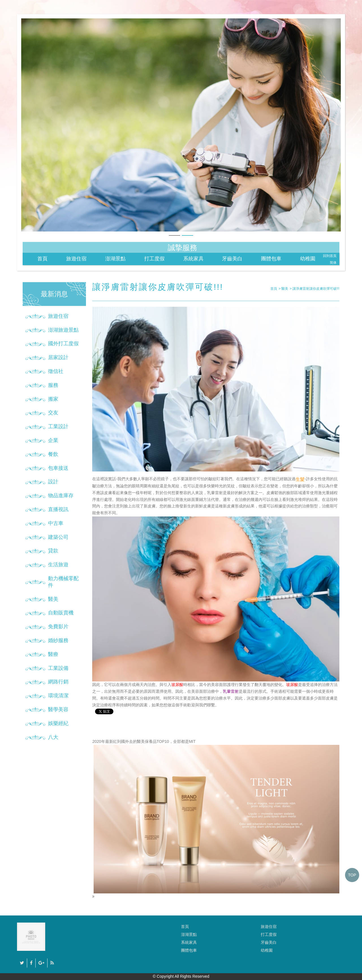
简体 (333, 263)
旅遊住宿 (76, 259)
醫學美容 (58, 709)
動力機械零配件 (63, 582)
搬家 (53, 399)
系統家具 (193, 259)
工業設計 (58, 426)
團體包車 (271, 259)
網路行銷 (58, 682)
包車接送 (58, 468)
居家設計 (58, 357)
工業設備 (58, 668)
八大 (53, 737)
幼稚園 (308, 259)
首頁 (42, 259)
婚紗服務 (58, 640)
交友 (53, 413)
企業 (53, 440)
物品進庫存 (61, 496)
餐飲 (53, 454)
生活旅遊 (58, 565)
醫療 (53, 654)
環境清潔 (58, 696)
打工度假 (154, 259)
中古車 (56, 523)
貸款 (53, 551)
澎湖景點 (115, 259)
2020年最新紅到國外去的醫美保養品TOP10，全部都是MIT (216, 819)
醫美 (53, 599)
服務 (53, 385)
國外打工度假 (63, 344)
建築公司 (58, 537)
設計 (53, 482)
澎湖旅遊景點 (63, 330)
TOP (352, 875)
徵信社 (56, 371)
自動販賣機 (61, 613)
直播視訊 (58, 509)
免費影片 (58, 627)
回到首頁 (330, 256)
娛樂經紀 (58, 723)
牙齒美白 (232, 259)
